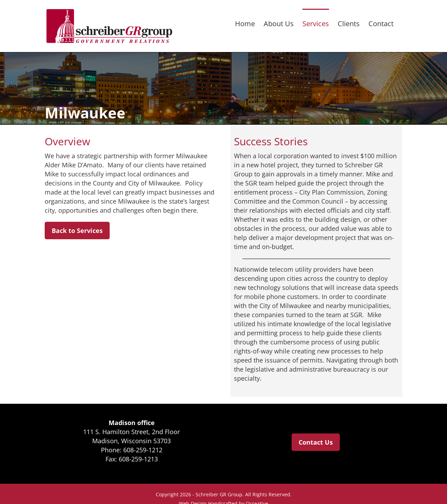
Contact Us (316, 442)
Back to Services (77, 231)
